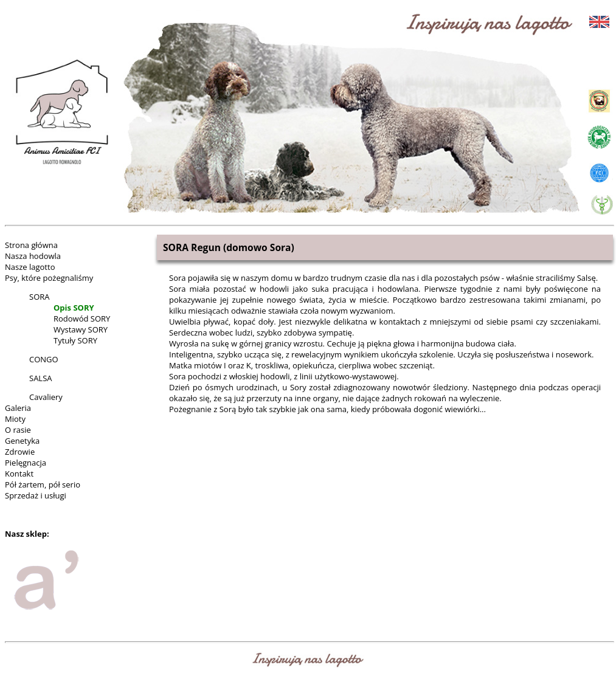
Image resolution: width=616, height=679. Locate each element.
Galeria (18, 408)
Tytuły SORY (75, 340)
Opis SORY (74, 308)
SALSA (40, 378)
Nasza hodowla (33, 256)
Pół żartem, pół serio (43, 484)
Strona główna (31, 245)
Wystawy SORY (81, 329)
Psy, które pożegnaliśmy (49, 278)
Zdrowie (20, 452)
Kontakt (19, 474)
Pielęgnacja (26, 463)
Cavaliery (46, 397)
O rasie (18, 430)
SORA (39, 297)
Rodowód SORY (82, 319)
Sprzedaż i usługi (36, 495)
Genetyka (22, 441)
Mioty (15, 419)
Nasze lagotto (30, 267)
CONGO (44, 359)
